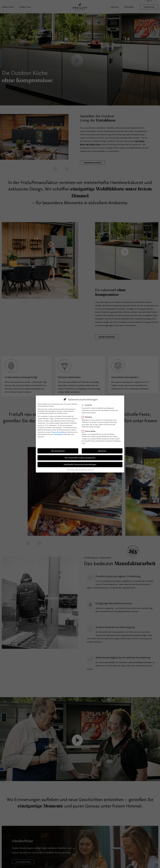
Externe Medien (89, 431)
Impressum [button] (91, 470)
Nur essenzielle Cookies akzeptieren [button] (80, 458)
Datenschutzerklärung (59, 432)
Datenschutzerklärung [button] (81, 470)
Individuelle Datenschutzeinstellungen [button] (80, 464)
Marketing (88, 417)
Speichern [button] (102, 451)
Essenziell (87, 405)
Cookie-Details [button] (70, 470)
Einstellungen (58, 434)
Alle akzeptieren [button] (58, 451)
